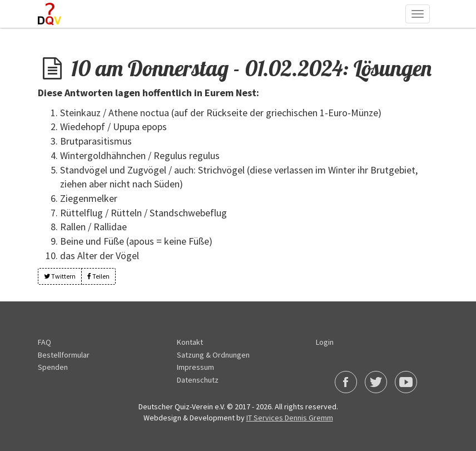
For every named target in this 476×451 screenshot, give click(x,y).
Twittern (60, 276)
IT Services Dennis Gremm (290, 418)
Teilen (98, 276)
